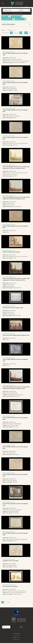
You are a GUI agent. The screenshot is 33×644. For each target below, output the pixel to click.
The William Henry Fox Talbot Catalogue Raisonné (16, 3)
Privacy (17, 637)
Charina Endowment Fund (21, 628)
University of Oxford (16, 613)
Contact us (17, 641)
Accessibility (16, 635)
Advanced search (16, 13)
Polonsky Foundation (6, 628)
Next (14, 30)
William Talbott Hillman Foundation (21, 621)
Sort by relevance (8, 33)
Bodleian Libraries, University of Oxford (14, 620)
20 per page (18, 33)
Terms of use (16, 639)
